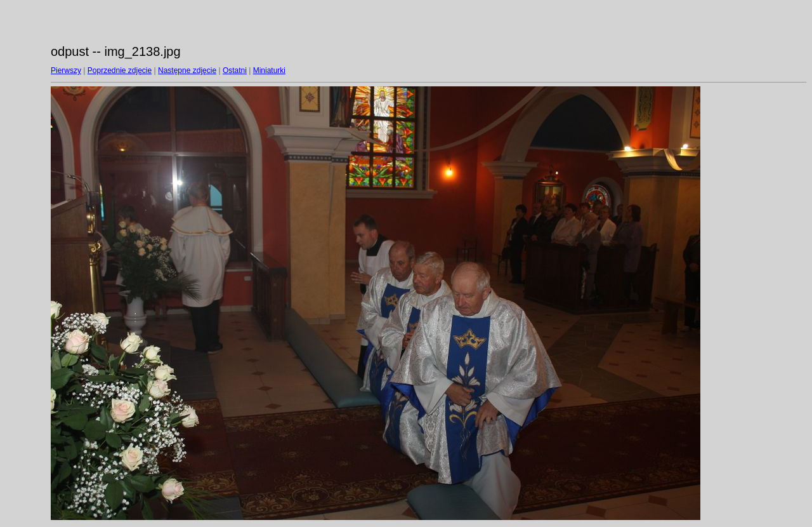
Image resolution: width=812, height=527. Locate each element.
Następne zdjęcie (187, 70)
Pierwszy (66, 70)
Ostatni (235, 70)
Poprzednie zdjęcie (120, 70)
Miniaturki (269, 70)
